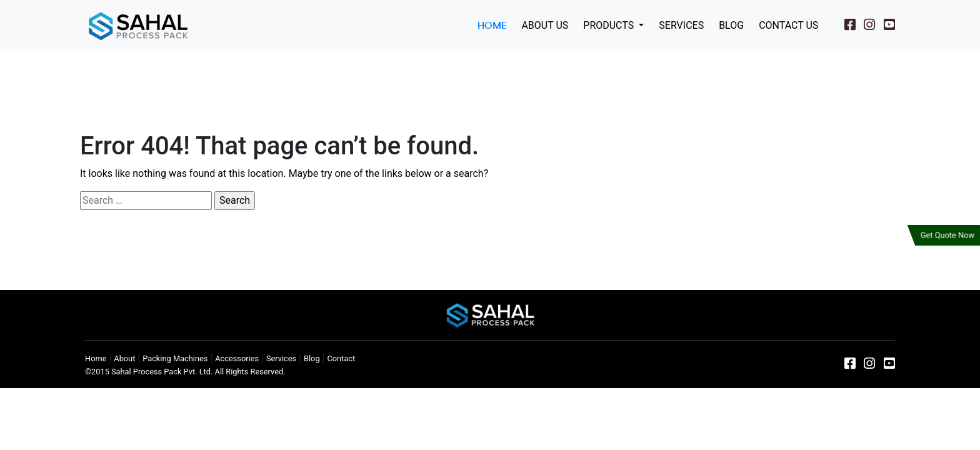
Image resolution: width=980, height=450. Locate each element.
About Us (545, 25)
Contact (341, 358)
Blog (731, 25)
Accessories (237, 358)
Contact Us (788, 25)
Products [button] (610, 25)
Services (681, 25)
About (124, 358)
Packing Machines (175, 358)
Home (492, 26)
